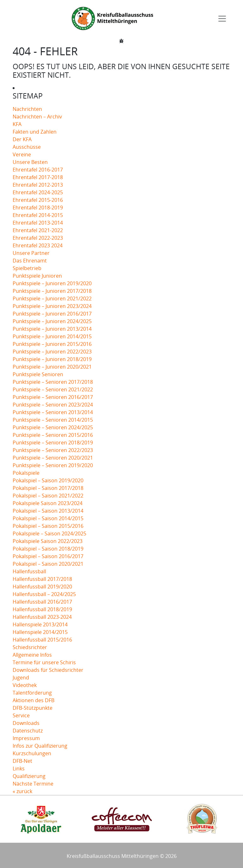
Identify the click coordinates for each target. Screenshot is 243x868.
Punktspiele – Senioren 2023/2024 (53, 405)
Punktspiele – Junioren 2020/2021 (52, 367)
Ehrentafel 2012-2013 (38, 185)
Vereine (22, 154)
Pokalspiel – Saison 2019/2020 (48, 480)
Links (19, 769)
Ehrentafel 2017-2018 (38, 177)
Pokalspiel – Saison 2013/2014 (48, 511)
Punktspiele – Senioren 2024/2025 (53, 427)
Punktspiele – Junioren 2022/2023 (52, 352)
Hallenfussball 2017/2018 (42, 579)
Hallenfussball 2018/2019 (42, 609)
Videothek (25, 685)
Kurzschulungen (32, 753)
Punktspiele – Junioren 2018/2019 (52, 359)
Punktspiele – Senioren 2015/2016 (53, 435)
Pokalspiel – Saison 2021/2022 (48, 496)
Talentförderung (32, 693)
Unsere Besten (30, 162)
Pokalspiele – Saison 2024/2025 (49, 533)
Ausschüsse (27, 147)
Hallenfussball (29, 571)
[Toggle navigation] (222, 19)
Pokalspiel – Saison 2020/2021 (48, 564)
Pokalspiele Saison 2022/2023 (48, 541)
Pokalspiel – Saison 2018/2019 (48, 549)
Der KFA (22, 139)
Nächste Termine (33, 784)
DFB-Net (22, 761)
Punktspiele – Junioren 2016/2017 (52, 314)
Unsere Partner (31, 253)
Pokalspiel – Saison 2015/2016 (48, 526)
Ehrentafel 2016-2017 (38, 170)
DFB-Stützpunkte (33, 708)
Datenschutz (28, 731)
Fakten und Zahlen (35, 132)
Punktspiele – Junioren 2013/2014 (52, 329)
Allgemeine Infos (32, 655)
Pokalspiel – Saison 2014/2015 (48, 518)
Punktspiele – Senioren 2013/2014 (53, 412)
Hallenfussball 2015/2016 (42, 640)
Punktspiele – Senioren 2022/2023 (53, 450)
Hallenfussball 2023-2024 (42, 617)
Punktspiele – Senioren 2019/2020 (53, 465)
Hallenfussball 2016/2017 (42, 602)
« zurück (22, 791)
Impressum (26, 738)
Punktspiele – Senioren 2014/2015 (53, 420)
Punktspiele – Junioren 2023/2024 (52, 306)
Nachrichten (27, 109)
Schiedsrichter (30, 647)
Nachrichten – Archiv (37, 117)
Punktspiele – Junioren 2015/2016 (52, 344)
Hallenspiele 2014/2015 (40, 632)
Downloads (26, 723)
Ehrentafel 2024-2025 (38, 192)
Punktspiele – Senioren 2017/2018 (53, 382)
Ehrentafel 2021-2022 (38, 230)
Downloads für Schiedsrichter (48, 670)
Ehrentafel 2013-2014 (38, 223)
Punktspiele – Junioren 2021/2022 (52, 298)
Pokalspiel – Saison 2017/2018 (48, 488)
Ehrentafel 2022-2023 (38, 238)
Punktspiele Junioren (37, 276)
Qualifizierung (29, 776)
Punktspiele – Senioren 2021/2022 (53, 389)
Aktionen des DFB (33, 700)
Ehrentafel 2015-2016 (38, 200)
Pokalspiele (26, 473)
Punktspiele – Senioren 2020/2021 (53, 458)
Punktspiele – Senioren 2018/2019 (53, 443)
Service (21, 715)
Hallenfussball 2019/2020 (42, 587)
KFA (17, 124)
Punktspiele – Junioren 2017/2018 (52, 291)
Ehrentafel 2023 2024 (38, 245)
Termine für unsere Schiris (44, 662)
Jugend (21, 678)
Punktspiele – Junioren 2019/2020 (52, 283)
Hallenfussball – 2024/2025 (44, 594)
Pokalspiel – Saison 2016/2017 (48, 556)
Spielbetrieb (27, 268)
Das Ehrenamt (30, 261)
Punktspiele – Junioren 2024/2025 (52, 321)
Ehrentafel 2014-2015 (38, 215)
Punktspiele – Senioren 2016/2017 (53, 397)
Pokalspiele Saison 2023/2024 (48, 503)
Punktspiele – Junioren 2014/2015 (52, 336)
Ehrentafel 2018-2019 (38, 208)
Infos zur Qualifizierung (40, 746)
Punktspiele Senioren (38, 374)
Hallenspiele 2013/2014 (40, 624)
